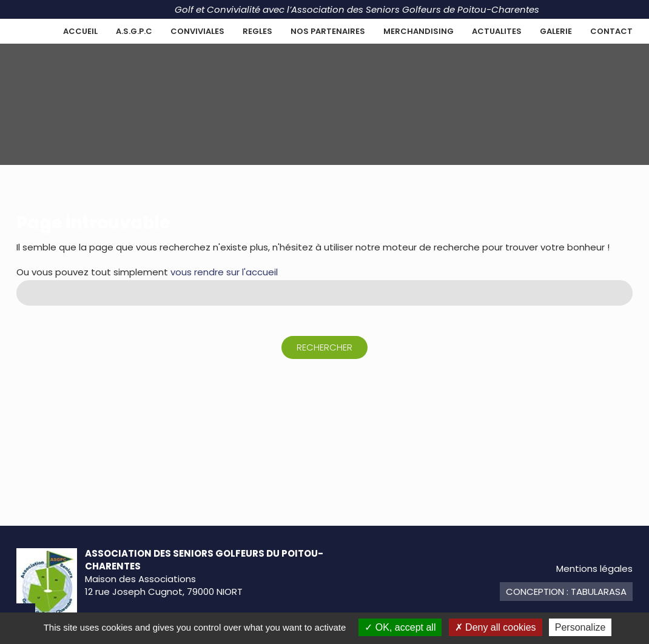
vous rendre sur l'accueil (224, 272)
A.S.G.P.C (134, 31)
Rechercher (324, 347)
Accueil (80, 31)
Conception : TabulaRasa (566, 592)
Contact (611, 31)
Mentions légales (594, 569)
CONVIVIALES (197, 31)
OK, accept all (400, 627)
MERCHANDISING (419, 31)
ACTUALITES (497, 31)
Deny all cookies (496, 627)
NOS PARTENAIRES (328, 31)
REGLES (257, 31)
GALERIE (556, 31)
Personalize (580, 627)
